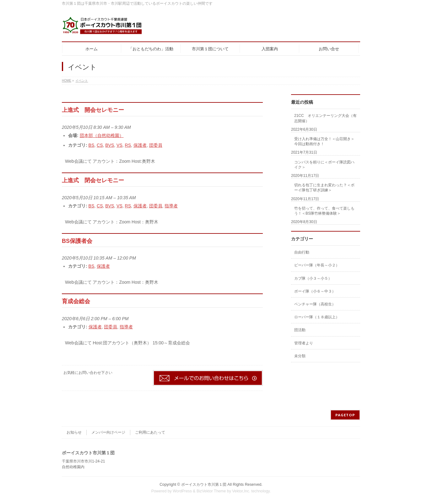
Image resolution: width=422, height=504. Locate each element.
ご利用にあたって (150, 432)
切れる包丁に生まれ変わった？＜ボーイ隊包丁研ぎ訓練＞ (324, 188)
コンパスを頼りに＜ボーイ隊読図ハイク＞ (324, 165)
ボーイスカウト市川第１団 (204, 485)
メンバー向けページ (108, 432)
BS (92, 145)
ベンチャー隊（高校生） (315, 304)
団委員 (156, 145)
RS (128, 145)
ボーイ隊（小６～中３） (315, 291)
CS (100, 145)
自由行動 (302, 252)
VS (119, 145)
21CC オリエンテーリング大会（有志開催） (325, 118)
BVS (110, 145)
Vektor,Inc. (241, 491)
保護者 (140, 145)
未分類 (300, 356)
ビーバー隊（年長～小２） (317, 265)
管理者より (304, 343)
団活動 (300, 330)
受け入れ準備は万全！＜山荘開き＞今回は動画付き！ (324, 141)
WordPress (182, 491)
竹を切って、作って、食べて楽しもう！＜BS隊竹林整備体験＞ (324, 211)
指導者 (171, 206)
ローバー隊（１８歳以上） (317, 317)
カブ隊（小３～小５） (313, 278)
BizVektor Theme (211, 491)
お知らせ (74, 432)
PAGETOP (345, 415)
